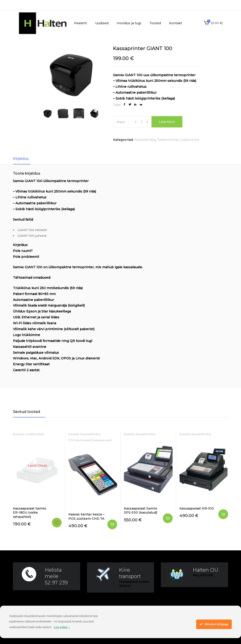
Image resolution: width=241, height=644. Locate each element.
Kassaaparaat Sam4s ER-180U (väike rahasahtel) (30, 512)
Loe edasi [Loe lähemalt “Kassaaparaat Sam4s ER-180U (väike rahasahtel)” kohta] (57, 523)
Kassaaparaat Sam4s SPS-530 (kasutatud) (141, 510)
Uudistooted (189, 140)
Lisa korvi (167, 122)
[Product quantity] (141, 122)
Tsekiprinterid (167, 140)
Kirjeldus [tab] (21, 159)
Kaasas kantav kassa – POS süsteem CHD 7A (86, 516)
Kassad (18, 434)
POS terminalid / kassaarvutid (90, 440)
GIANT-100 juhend (32, 236)
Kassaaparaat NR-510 (197, 508)
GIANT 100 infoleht (32, 230)
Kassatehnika (145, 140)
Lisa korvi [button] (112, 524)
